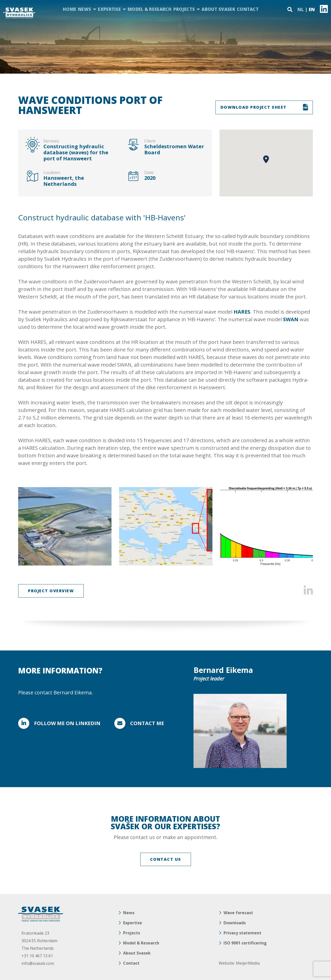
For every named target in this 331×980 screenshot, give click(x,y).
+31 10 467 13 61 (37, 956)
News (85, 9)
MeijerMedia (248, 963)
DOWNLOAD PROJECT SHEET (254, 107)
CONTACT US (166, 859)
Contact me (147, 723)
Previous (25, 526)
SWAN (291, 319)
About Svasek (218, 9)
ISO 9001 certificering (245, 943)
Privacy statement (242, 933)
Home (70, 9)
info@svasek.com (38, 963)
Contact (248, 9)
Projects (184, 9)
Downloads (235, 923)
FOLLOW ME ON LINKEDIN (67, 723)
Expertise (109, 9)
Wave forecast (238, 913)
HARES (242, 312)
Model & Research (150, 9)
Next (306, 526)
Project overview (51, 591)
